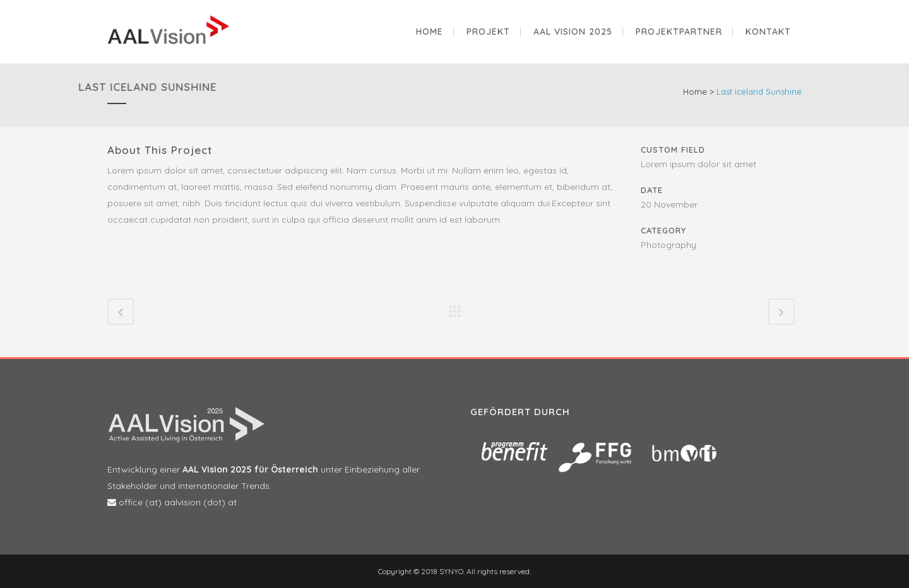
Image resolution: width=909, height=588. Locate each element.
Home (695, 91)
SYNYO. (451, 571)
